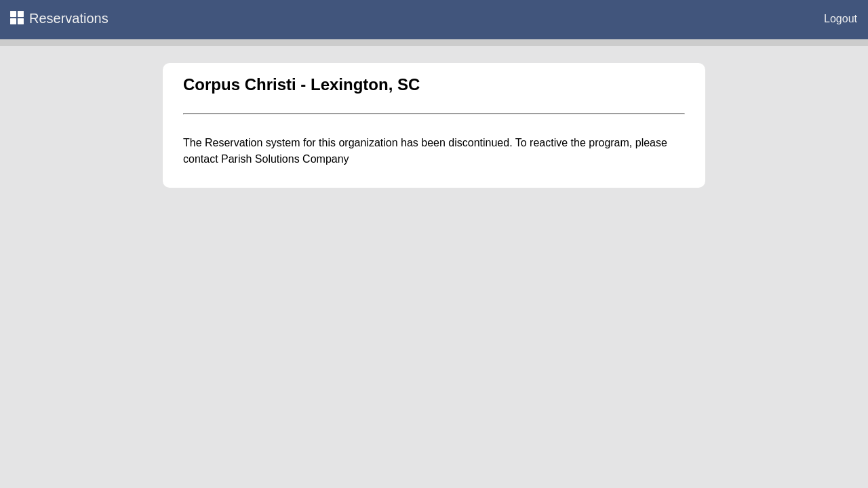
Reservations (59, 18)
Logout (841, 19)
